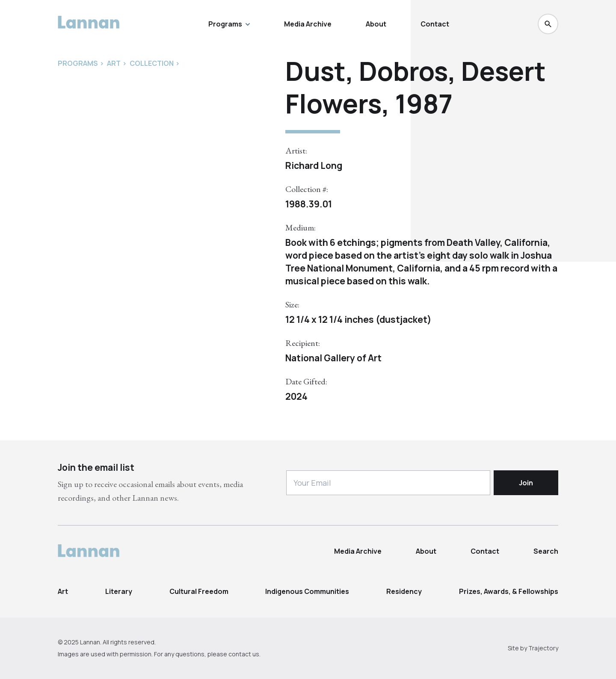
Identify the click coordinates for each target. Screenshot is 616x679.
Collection (152, 63)
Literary (119, 591)
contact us (244, 654)
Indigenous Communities (307, 591)
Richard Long (314, 165)
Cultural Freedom (199, 591)
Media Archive (308, 24)
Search (546, 551)
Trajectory (543, 648)
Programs (229, 24)
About (376, 24)
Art (63, 591)
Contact (435, 24)
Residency (404, 591)
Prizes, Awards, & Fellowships (509, 591)
